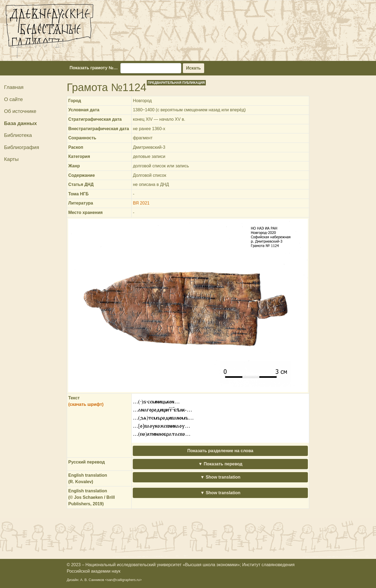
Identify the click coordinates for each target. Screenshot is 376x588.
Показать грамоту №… (94, 68)
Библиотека (18, 135)
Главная (14, 87)
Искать (194, 68)
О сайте (13, 99)
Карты (11, 159)
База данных (20, 123)
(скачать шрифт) (86, 404)
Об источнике (20, 111)
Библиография (22, 147)
